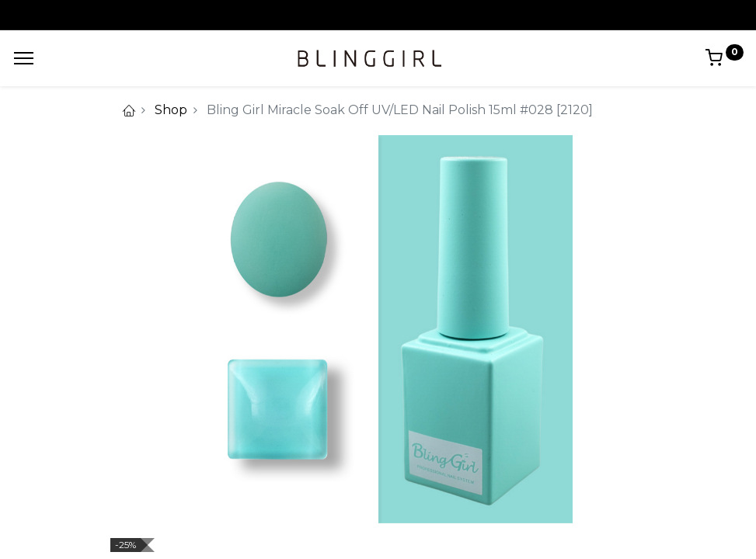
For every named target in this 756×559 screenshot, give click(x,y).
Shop (171, 110)
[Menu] (24, 58)
